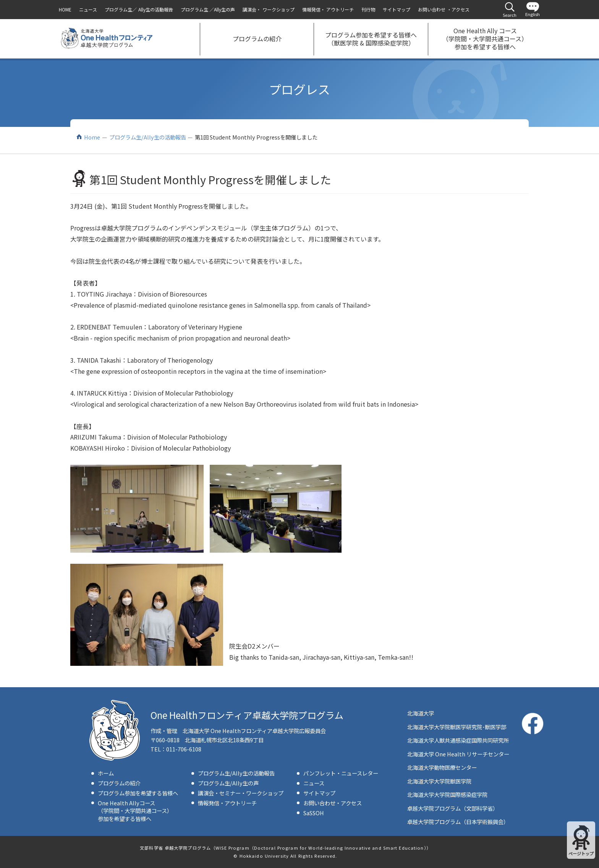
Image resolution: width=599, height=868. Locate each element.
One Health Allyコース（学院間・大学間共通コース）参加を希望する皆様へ (135, 810)
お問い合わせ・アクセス (333, 803)
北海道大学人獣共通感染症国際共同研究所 (458, 740)
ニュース (314, 783)
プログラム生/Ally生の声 (228, 783)
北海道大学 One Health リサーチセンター (458, 754)
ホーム (106, 773)
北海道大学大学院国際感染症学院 (447, 794)
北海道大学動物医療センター (442, 767)
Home (92, 137)
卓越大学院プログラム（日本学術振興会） (458, 822)
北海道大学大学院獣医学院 (439, 781)
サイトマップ (319, 793)
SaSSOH (314, 813)
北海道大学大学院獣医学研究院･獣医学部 (457, 727)
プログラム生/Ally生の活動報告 (148, 137)
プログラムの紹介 (119, 783)
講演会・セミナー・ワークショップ (241, 793)
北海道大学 (421, 713)
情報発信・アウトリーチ (227, 803)
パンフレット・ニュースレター (341, 773)
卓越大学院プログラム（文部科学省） (453, 808)
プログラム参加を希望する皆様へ (138, 793)
